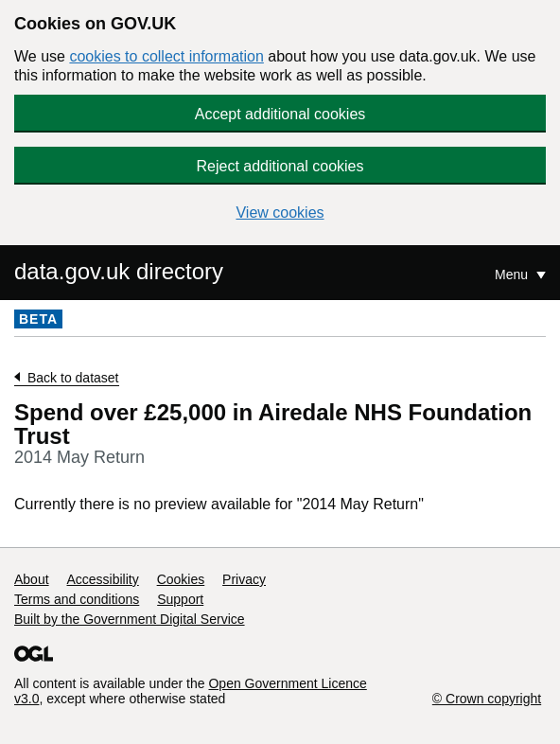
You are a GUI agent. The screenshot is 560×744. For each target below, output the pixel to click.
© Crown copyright (487, 699)
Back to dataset (73, 378)
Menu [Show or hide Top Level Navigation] (513, 275)
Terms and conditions (77, 599)
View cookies (280, 213)
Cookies (181, 579)
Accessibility (102, 579)
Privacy (244, 579)
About (32, 579)
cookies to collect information (166, 56)
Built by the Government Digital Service (130, 619)
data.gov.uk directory (119, 271)
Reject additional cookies (280, 166)
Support (180, 599)
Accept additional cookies (280, 114)
